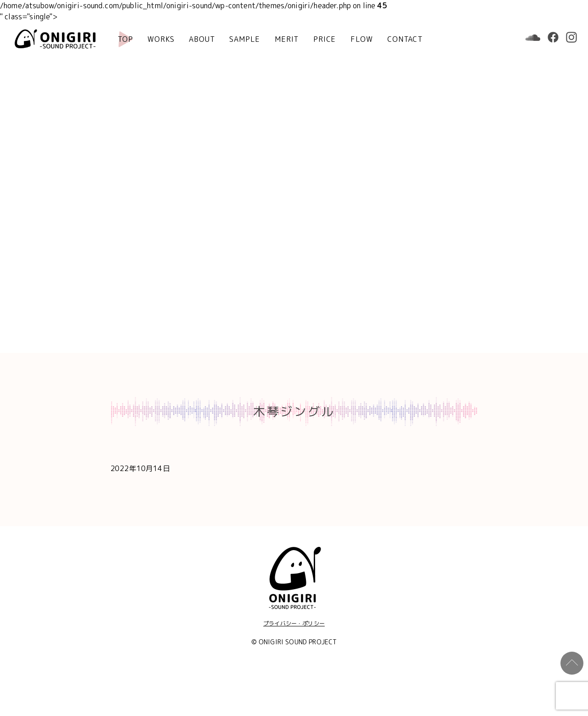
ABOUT (202, 39)
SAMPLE (245, 39)
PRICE (325, 39)
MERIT (287, 39)
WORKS (161, 39)
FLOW (362, 39)
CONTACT (405, 39)
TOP (125, 39)
